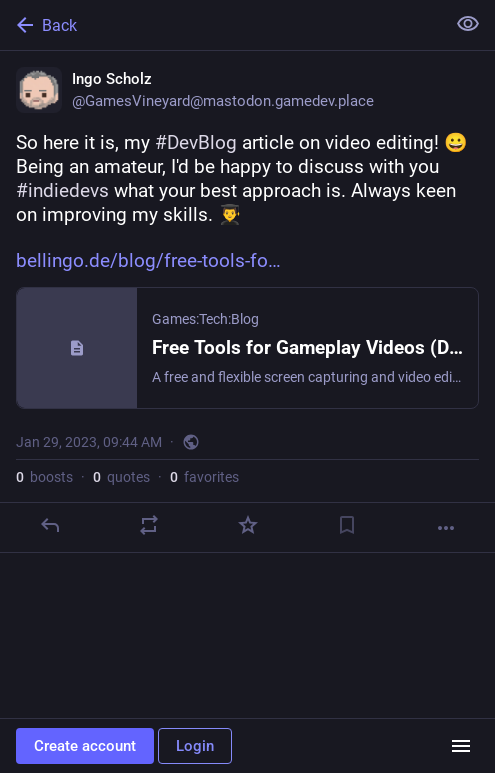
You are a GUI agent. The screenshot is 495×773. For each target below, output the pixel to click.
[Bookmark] (347, 525)
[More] (446, 528)
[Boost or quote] (149, 525)
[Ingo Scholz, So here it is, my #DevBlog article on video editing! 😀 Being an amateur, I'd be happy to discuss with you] (247, 302)
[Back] (220, 25)
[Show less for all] (468, 24)
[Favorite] (248, 525)
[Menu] (461, 746)
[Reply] (50, 525)
